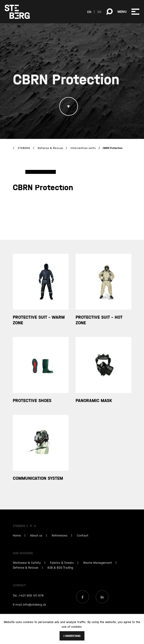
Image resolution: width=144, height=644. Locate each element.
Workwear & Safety (27, 569)
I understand (72, 636)
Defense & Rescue (25, 574)
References (60, 542)
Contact (83, 542)
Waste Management (97, 569)
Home (17, 542)
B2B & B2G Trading (60, 574)
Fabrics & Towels (62, 569)
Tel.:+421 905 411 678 (28, 602)
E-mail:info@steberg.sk (29, 611)
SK (99, 12)
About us (36, 542)
